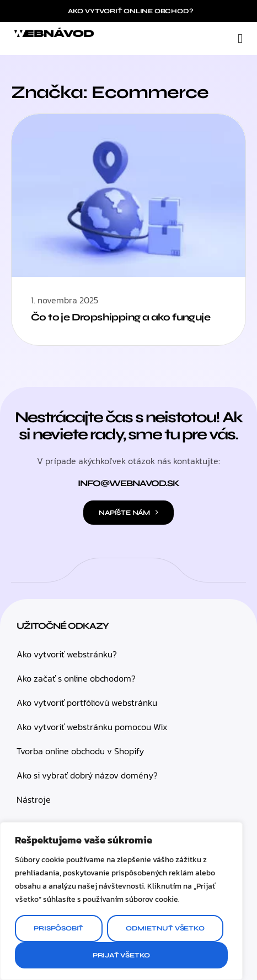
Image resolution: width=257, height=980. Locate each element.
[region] (121, 901)
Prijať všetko (121, 955)
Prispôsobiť (58, 928)
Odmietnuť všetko (165, 928)
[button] (240, 39)
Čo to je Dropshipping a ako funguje (121, 317)
